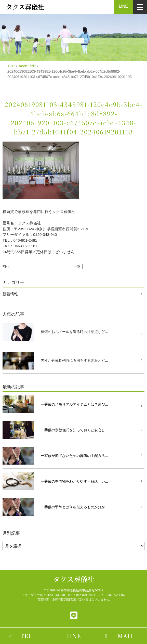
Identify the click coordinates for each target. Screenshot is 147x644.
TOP (11, 66)
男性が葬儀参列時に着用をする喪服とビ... (74, 360)
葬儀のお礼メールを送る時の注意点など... (74, 332)
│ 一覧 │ (77, 266)
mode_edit (27, 66)
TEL (26, 636)
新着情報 (10, 294)
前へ (6, 266)
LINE (123, 6)
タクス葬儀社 (74, 579)
